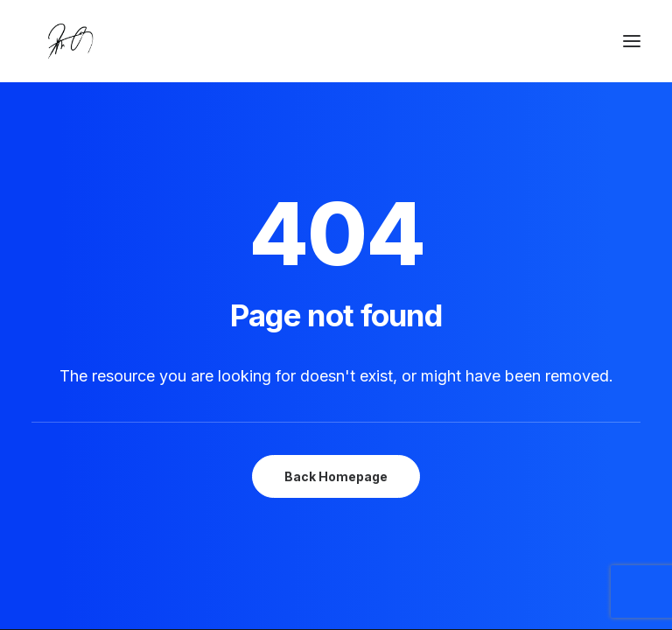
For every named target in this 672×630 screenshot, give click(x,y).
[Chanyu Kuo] (336, 41)
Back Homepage (336, 476)
